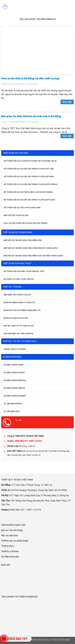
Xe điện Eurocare (10, 557)
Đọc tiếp (67, 102)
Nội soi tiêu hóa (9, 535)
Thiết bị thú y (8, 546)
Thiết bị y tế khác (10, 551)
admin (35, 84)
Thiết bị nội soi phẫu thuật (15, 541)
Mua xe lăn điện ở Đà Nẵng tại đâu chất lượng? (30, 78)
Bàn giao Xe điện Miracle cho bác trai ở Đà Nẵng (31, 116)
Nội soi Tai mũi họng (12, 530)
